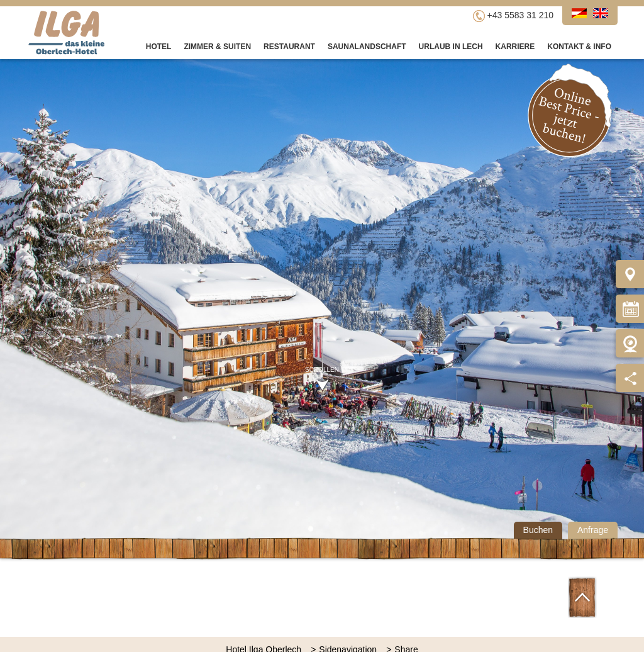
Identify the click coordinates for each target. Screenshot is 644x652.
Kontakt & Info (579, 47)
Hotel (159, 47)
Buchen (538, 530)
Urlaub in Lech (451, 47)
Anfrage (593, 530)
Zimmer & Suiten (217, 47)
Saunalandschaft (367, 47)
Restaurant (289, 47)
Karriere (515, 47)
